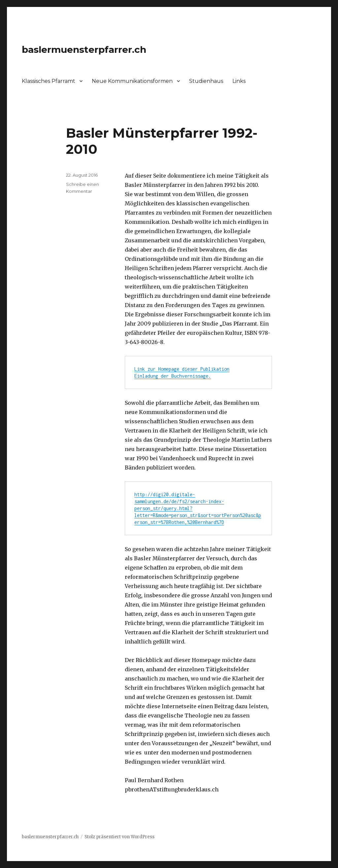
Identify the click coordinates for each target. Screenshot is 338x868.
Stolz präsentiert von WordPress (119, 837)
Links (239, 81)
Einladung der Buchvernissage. (173, 376)
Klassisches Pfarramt (49, 81)
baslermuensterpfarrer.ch (84, 50)
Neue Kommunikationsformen (132, 81)
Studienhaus (206, 81)
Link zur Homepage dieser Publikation (182, 369)
